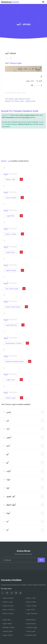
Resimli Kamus (30, 620)
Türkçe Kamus (30, 624)
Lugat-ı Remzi (10, 252)
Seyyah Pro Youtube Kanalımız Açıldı (20, 111)
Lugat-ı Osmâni (7, 635)
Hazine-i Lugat (11, 398)
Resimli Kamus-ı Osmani (13, 343)
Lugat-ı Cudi (10, 380)
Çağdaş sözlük (30, 101)
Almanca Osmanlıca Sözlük (15, 361)
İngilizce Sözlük (11, 270)
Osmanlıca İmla (30, 635)
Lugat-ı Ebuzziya (11, 325)
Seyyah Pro (6, 115)
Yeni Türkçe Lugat (13, 63)
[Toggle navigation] (43, 2)
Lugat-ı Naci (10, 216)
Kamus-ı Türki (10, 179)
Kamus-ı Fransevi (8, 610)
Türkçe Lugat (30, 631)
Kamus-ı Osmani (11, 234)
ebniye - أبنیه (6, 161)
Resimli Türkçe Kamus (13, 307)
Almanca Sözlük (7, 598)
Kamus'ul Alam (30, 602)
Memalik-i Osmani (8, 627)
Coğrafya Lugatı (31, 627)
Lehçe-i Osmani (11, 198)
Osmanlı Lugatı (7, 631)
